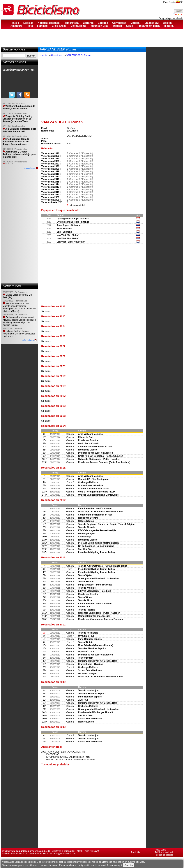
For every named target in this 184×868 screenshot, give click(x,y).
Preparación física (149, 26)
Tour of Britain (86, 642)
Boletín (167, 23)
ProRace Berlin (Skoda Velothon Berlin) (99, 543)
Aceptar (129, 865)
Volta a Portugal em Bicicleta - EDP (96, 492)
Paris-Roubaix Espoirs (90, 639)
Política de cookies (164, 855)
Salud (130, 26)
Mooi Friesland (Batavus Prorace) (96, 645)
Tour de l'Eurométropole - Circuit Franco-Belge (103, 566)
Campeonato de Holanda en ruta (95, 447)
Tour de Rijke (85, 600)
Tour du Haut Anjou (88, 690)
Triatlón (117, 26)
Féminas (42, 26)
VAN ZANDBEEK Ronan (78, 55)
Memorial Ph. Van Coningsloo (94, 479)
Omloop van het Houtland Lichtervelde (98, 495)
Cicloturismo (79, 26)
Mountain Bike (100, 26)
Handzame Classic (88, 450)
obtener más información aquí (107, 865)
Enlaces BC (152, 23)
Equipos (103, 23)
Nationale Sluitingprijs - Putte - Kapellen (99, 459)
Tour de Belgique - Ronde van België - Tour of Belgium (107, 524)
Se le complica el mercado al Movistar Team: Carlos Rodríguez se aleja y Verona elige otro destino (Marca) (19, 321)
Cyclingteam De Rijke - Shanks (73, 219)
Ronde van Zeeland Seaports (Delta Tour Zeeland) (104, 462)
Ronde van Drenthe (88, 440)
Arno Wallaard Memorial (91, 434)
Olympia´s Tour (86, 636)
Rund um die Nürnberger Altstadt (95, 712)
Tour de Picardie (87, 527)
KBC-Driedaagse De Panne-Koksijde (97, 530)
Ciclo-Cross (59, 26)
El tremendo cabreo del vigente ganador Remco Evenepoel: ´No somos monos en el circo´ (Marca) (19, 307)
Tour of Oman (85, 597)
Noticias (28, 23)
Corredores (119, 23)
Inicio (16, 23)
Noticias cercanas (49, 23)
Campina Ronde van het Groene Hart (97, 661)
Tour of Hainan (86, 582)
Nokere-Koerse (86, 521)
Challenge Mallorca (88, 482)
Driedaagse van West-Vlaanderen (95, 453)
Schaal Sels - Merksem (90, 670)
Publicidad (136, 852)
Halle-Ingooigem (87, 534)
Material (135, 23)
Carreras (88, 23)
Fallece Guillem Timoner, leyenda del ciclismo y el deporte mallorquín (19, 334)
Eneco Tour (84, 607)
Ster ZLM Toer (85, 549)
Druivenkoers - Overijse (90, 485)
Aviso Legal (160, 850)
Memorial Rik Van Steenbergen (94, 616)
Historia (169, 26)
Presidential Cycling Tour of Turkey (96, 552)
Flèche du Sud (86, 437)
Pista (30, 26)
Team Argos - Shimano (69, 225)
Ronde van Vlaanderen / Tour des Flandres (100, 619)
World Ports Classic (88, 443)
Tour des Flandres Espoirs (92, 648)
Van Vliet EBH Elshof (68, 235)
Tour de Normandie (88, 633)
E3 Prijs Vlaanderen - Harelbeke (95, 591)
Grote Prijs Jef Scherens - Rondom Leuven (100, 456)
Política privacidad (164, 852)
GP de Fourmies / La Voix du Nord (96, 546)
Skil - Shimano (64, 229)
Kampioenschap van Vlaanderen (95, 508)
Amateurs (16, 26)
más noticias (30, 168)
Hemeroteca (71, 23)
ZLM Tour (83, 700)
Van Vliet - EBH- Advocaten (71, 242)
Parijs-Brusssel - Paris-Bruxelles (95, 585)
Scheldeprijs (85, 537)
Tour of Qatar (85, 575)
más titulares (28, 340)
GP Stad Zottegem (88, 674)
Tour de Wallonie (87, 588)
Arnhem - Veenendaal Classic (93, 489)
